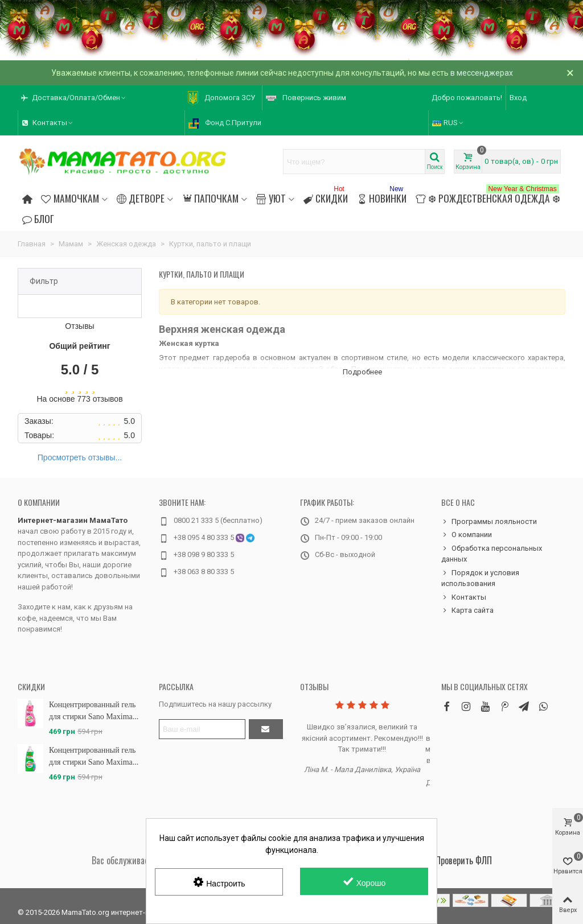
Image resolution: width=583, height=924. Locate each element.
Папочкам (210, 198)
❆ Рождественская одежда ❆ (488, 197)
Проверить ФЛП (464, 860)
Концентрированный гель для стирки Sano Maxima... (94, 711)
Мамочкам (70, 198)
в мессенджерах (482, 73)
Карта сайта (467, 610)
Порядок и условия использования (480, 578)
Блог (38, 218)
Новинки (382, 197)
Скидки (326, 197)
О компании (39, 502)
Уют (271, 198)
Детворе (141, 198)
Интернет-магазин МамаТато (73, 520)
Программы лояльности (489, 522)
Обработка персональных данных (492, 553)
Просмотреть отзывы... (80, 457)
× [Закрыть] (570, 73)
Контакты (464, 597)
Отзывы (314, 686)
